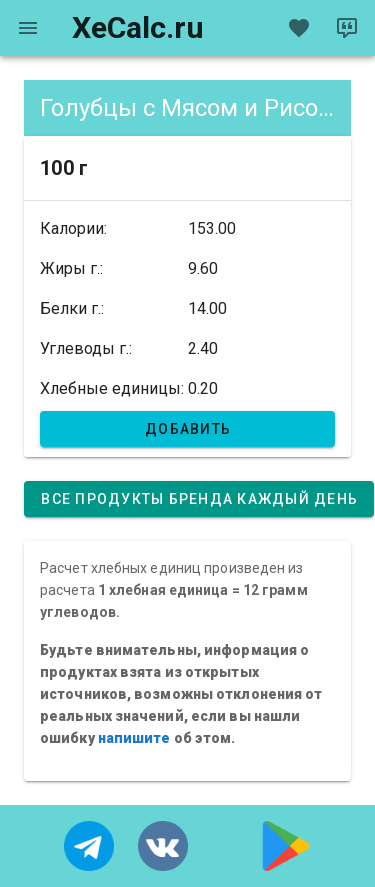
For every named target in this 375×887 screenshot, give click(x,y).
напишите (134, 738)
